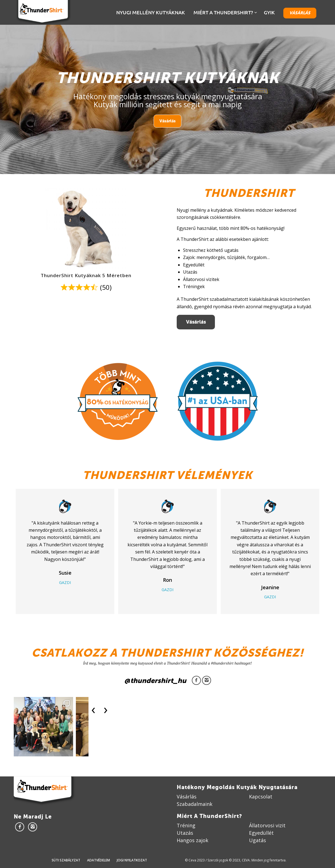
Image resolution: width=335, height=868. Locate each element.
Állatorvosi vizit (267, 825)
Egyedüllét (261, 833)
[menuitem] (151, 12)
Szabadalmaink (195, 804)
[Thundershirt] (43, 12)
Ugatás (258, 840)
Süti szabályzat (66, 860)
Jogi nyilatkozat (132, 860)
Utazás (185, 833)
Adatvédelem (99, 860)
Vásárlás (167, 121)
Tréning (186, 825)
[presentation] (93, 709)
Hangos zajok (193, 840)
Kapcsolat (261, 797)
